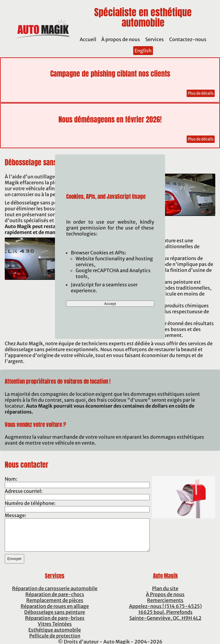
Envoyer (15, 559)
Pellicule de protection (55, 636)
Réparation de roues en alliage (55, 606)
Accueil (88, 39)
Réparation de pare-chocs (55, 594)
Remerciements (165, 600)
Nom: (11, 479)
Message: (16, 515)
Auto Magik (165, 576)
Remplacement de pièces (55, 600)
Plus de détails (201, 93)
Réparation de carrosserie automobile (55, 588)
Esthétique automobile (55, 630)
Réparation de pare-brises (55, 618)
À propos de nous (121, 39)
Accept (110, 304)
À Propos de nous (165, 594)
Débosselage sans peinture (55, 612)
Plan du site (165, 588)
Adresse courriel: (24, 491)
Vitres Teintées (55, 624)
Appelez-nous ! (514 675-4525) (165, 606)
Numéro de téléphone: (30, 503)
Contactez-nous (188, 39)
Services (155, 39)
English (143, 51)
